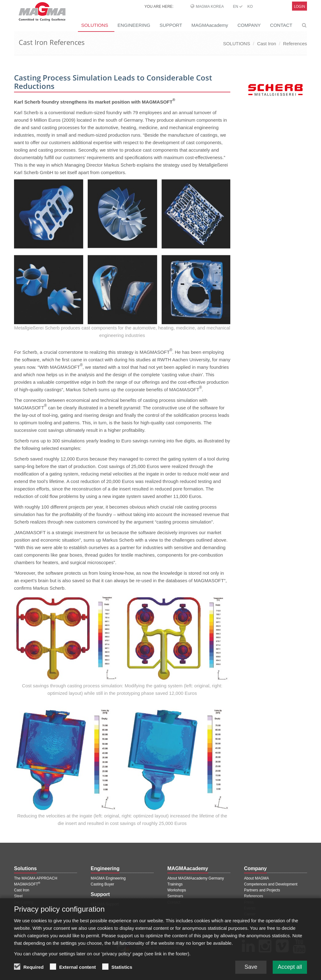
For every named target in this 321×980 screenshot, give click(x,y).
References (295, 44)
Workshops (177, 890)
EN (238, 7)
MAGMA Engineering (108, 878)
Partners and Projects (262, 890)
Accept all (290, 969)
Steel (18, 896)
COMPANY (249, 25)
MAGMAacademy (210, 25)
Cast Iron (267, 44)
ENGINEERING (134, 25)
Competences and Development (271, 884)
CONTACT (281, 25)
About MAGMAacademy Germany (196, 878)
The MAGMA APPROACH (36, 878)
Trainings (175, 884)
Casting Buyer (102, 884)
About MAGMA (256, 878)
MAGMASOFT (27, 884)
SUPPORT (171, 25)
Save (251, 969)
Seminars (175, 896)
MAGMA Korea (210, 7)
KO (250, 7)
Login (299, 6)
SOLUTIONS (95, 25)
